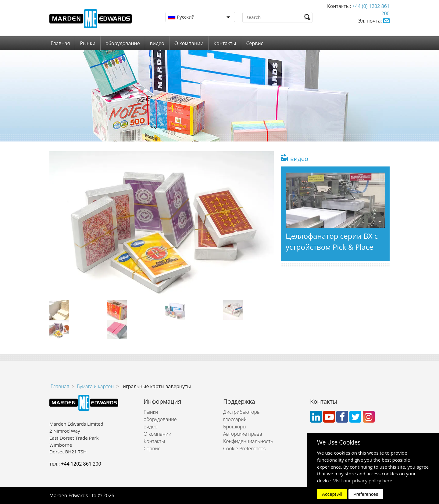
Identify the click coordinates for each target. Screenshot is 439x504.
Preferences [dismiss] (366, 494)
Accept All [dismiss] (332, 494)
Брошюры (235, 427)
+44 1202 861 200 (81, 464)
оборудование (123, 43)
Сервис (255, 43)
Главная (60, 43)
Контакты (225, 43)
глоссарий (235, 419)
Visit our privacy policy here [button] (363, 481)
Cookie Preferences (244, 449)
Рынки (87, 43)
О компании (189, 43)
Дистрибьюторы (242, 412)
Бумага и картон (95, 386)
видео (157, 43)
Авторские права (243, 434)
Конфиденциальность (248, 441)
